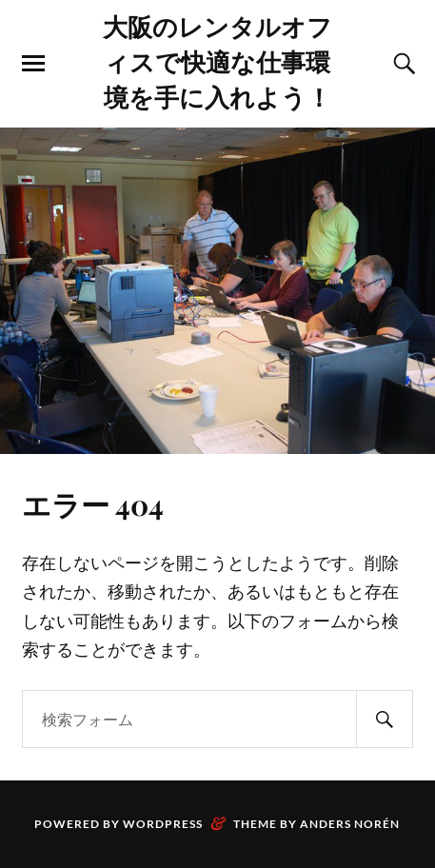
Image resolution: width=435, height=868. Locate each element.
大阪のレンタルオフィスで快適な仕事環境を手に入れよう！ (217, 61)
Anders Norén (350, 824)
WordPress (163, 824)
